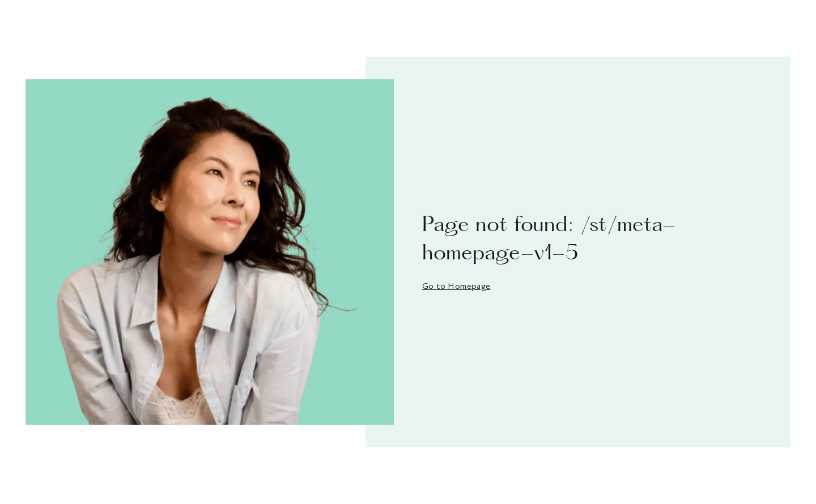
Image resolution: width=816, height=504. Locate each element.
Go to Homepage (456, 286)
